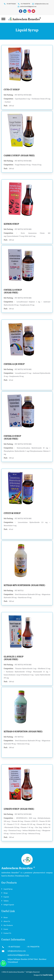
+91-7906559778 (25, 4)
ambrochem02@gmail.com (28, 6)
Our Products (7, 925)
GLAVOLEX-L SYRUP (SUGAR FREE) (14, 658)
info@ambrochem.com (42, 4)
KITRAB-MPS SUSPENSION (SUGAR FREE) (24, 585)
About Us (6, 921)
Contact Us (6, 933)
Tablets (5, 901)
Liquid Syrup (7, 889)
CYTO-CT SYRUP (12, 90)
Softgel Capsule (8, 905)
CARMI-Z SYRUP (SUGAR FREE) (19, 156)
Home (5, 917)
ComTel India (48, 975)
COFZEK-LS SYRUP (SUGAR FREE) (13, 291)
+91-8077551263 (11, 4)
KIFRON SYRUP (11, 224)
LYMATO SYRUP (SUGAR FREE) (19, 809)
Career (5, 929)
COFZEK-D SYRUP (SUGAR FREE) (12, 437)
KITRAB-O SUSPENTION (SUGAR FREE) (23, 732)
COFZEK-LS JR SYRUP (14, 364)
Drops (4, 893)
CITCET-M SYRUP (12, 513)
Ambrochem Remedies (18, 868)
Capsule (5, 897)
